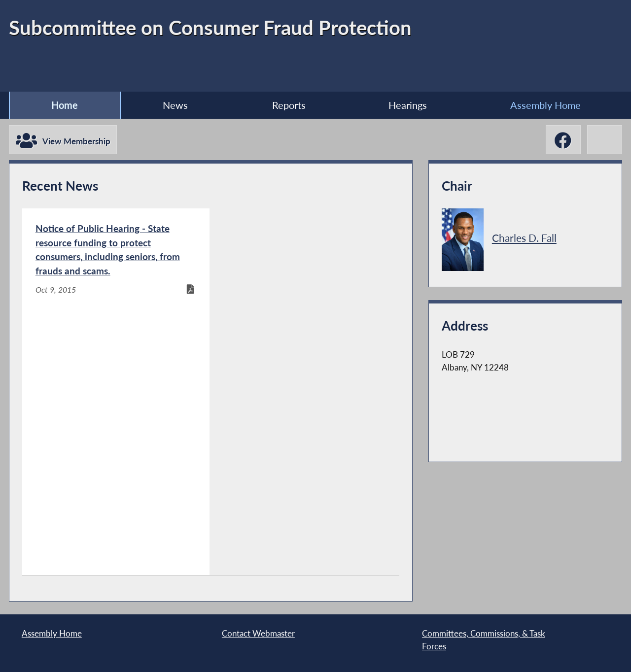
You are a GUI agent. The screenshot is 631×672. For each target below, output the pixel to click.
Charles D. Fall (524, 238)
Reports (289, 105)
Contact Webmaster (258, 633)
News (175, 105)
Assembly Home (545, 105)
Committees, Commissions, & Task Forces (484, 640)
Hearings (408, 105)
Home (65, 105)
